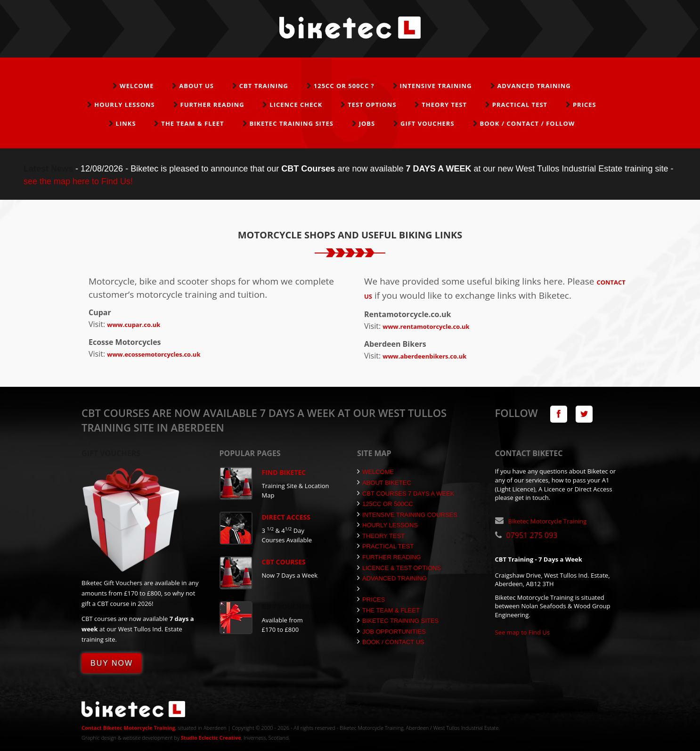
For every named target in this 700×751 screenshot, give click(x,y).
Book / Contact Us (391, 642)
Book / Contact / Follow (527, 123)
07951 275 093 (532, 535)
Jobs (367, 123)
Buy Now (112, 663)
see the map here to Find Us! (78, 181)
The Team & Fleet (192, 123)
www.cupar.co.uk (134, 325)
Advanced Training (534, 86)
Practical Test (520, 105)
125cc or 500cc (385, 504)
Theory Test (444, 105)
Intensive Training (436, 86)
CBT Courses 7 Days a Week (406, 494)
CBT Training (264, 86)
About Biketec (384, 483)
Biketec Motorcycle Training (548, 521)
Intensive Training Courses (407, 515)
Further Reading (212, 105)
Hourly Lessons (125, 105)
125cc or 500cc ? (344, 86)
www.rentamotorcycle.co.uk (426, 327)
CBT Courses (284, 562)
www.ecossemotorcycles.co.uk (154, 354)
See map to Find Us (523, 632)
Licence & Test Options (399, 568)
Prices (585, 105)
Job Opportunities (391, 632)
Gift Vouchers (427, 123)
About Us (196, 86)
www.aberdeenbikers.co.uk (424, 356)
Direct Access (286, 517)
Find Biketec (284, 472)
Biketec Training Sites (291, 123)
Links (126, 123)
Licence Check (296, 105)
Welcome (137, 86)
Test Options (372, 105)
